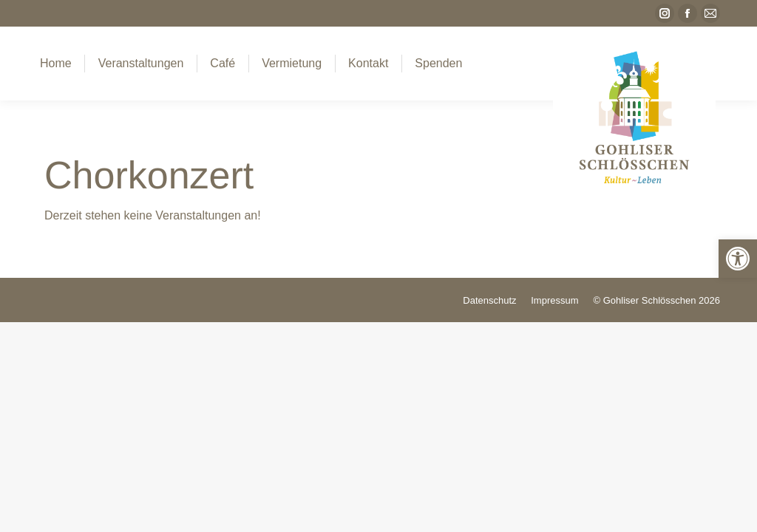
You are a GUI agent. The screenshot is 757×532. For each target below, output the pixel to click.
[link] (738, 259)
